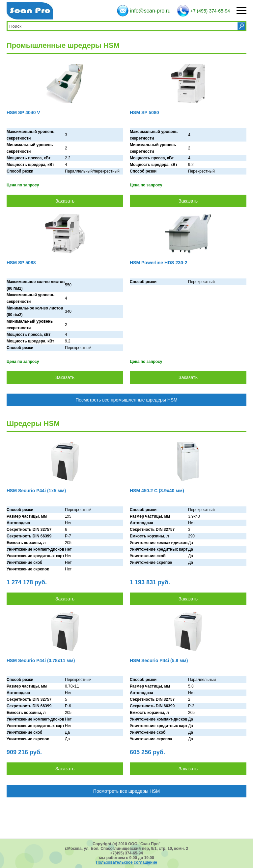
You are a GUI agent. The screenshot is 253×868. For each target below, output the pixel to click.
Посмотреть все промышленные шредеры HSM (126, 400)
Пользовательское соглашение (126, 862)
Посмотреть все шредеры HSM (126, 791)
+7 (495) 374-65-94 (210, 11)
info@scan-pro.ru (150, 11)
